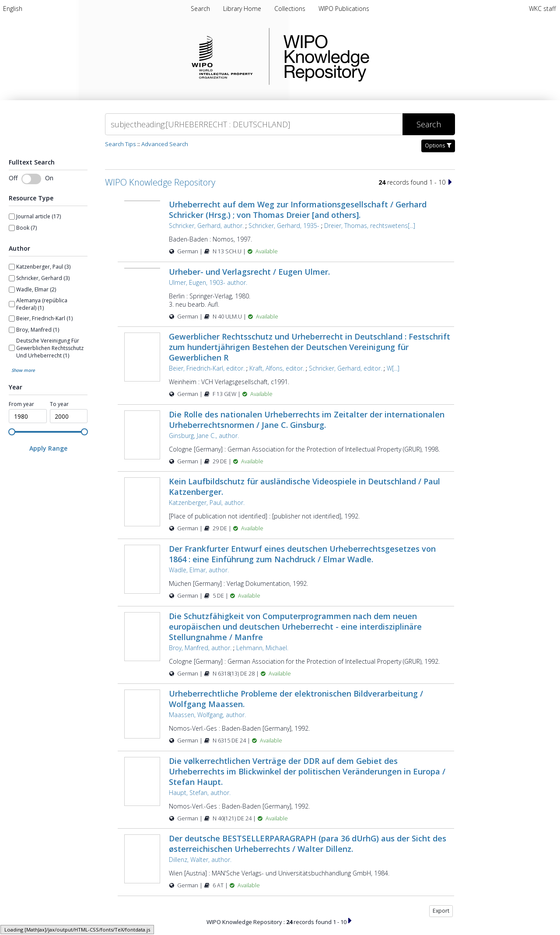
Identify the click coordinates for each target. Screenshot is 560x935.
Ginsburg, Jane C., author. (204, 436)
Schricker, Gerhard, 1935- (284, 226)
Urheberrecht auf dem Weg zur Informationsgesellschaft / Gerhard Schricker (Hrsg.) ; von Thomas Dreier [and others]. (298, 210)
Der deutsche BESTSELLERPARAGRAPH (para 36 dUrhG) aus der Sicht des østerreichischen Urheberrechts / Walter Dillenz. (308, 844)
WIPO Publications (344, 9)
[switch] (31, 179)
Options (438, 145)
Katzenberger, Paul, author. (207, 503)
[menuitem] (13, 9)
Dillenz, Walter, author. (200, 860)
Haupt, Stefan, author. (200, 793)
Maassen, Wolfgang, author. (207, 715)
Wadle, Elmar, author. (199, 570)
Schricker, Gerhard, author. (206, 226)
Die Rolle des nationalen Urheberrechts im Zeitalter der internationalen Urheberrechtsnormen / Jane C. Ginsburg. (307, 420)
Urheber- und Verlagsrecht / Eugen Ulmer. (249, 272)
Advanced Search (165, 144)
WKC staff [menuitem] (542, 9)
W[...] (393, 368)
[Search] (254, 124)
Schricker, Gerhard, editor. (345, 368)
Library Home (243, 9)
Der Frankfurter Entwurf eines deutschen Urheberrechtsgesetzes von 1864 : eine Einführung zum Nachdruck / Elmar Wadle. (302, 554)
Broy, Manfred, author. (200, 648)
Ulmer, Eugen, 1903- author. (208, 282)
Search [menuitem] (200, 9)
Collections (291, 9)
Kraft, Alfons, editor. (277, 368)
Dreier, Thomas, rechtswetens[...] (370, 226)
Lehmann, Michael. (262, 648)
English (13, 9)
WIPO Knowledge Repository (362, 56)
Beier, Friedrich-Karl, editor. (207, 368)
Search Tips (121, 144)
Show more (23, 370)
